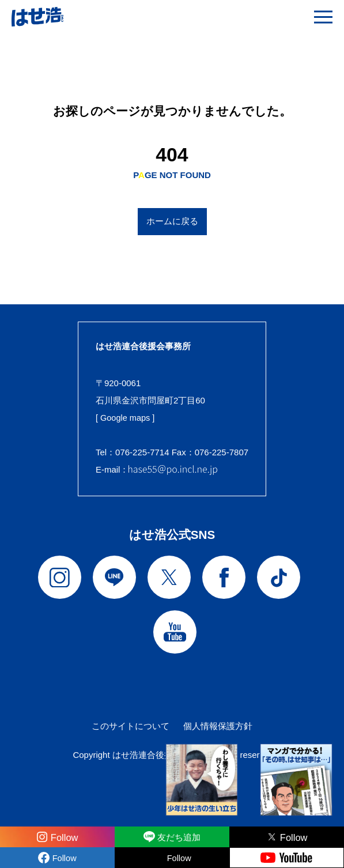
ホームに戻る (172, 221)
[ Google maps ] (126, 418)
